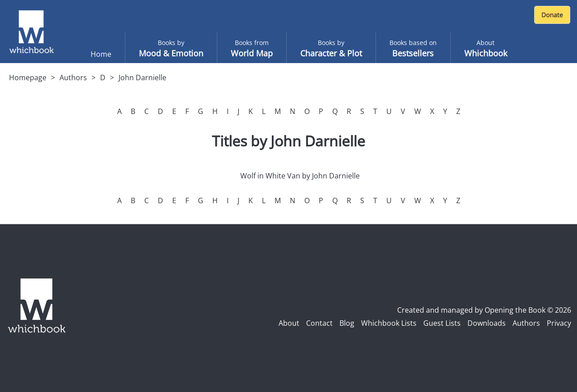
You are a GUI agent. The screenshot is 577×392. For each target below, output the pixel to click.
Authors (73, 77)
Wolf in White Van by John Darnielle (300, 176)
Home (101, 54)
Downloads (487, 323)
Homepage (28, 77)
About (289, 323)
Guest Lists (442, 323)
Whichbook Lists (389, 323)
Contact (319, 323)
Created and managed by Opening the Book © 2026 (484, 310)
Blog (347, 323)
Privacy (559, 323)
